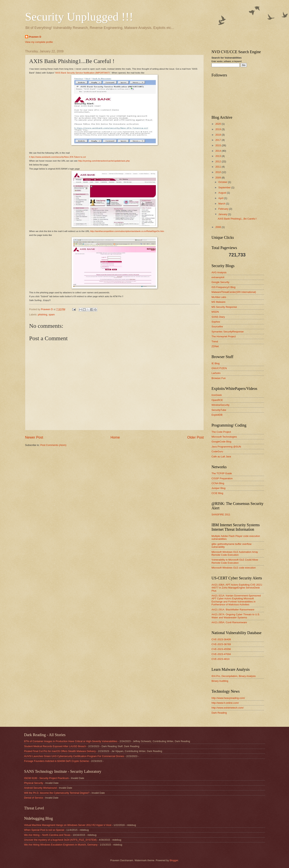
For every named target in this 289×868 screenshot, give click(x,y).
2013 (218, 156)
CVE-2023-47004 (221, 654)
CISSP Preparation (222, 478)
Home (115, 437)
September (225, 187)
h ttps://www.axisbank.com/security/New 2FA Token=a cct (57, 157)
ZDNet (215, 346)
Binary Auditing (220, 681)
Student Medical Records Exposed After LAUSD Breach (55, 746)
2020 (218, 124)
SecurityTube (219, 410)
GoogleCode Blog (221, 442)
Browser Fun (219, 378)
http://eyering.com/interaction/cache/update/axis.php (104, 161)
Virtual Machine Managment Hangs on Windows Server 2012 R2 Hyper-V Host (68, 825)
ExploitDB (217, 415)
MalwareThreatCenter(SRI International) (234, 292)
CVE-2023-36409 (221, 639)
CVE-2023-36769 (221, 644)
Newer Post (34, 437)
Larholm (216, 373)
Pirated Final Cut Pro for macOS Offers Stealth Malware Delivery (60, 751)
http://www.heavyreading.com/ (228, 698)
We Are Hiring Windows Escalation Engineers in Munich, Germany (61, 845)
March (222, 204)
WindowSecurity (220, 405)
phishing (43, 315)
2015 (218, 145)
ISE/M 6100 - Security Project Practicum (46, 778)
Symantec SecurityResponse (228, 332)
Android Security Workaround (40, 788)
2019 (218, 129)
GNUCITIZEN (219, 368)
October (223, 182)
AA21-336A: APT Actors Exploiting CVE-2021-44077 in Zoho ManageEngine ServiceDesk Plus (237, 588)
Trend (215, 341)
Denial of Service (34, 798)
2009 (218, 178)
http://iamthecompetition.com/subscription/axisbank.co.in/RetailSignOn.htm (127, 231)
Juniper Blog (218, 488)
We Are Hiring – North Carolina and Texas (47, 835)
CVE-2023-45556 (221, 649)
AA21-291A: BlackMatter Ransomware (233, 610)
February (224, 209)
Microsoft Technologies (224, 437)
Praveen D (35, 37)
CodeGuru (217, 451)
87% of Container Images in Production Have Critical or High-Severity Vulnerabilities (71, 741)
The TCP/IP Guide (222, 473)
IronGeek (217, 395)
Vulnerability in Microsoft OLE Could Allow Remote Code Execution (235, 561)
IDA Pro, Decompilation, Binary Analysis (234, 676)
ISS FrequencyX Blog (223, 287)
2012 (218, 161)
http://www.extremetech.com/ (228, 708)
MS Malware (218, 302)
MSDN (215, 312)
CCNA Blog (218, 483)
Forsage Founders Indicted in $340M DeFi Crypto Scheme (56, 761)
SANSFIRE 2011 (221, 514)
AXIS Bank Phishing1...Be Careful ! (237, 219)
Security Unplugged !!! (79, 17)
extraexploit (218, 277)
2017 (218, 140)
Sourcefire (217, 327)
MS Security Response (224, 307)
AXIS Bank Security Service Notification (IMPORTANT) (82, 73)
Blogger (174, 860)
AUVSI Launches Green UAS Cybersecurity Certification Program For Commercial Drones (74, 756)
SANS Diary (218, 317)
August (223, 193)
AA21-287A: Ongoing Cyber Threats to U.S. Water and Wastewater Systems (236, 616)
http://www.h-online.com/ (225, 703)
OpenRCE (217, 400)
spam (52, 315)
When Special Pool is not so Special (44, 830)
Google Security (220, 282)
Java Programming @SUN (226, 447)
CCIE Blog (217, 493)
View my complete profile (39, 42)
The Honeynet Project (224, 336)
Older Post (195, 437)
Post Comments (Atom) (53, 445)
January (223, 214)
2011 (218, 167)
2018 (218, 135)
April (221, 198)
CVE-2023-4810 (220, 659)
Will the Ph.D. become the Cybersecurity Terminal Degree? (57, 793)
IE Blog (216, 363)
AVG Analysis (219, 272)
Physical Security (34, 783)
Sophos (216, 322)
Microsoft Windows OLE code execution (234, 568)
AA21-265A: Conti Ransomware (229, 622)
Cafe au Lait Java (221, 457)
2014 (218, 151)
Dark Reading (219, 713)
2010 (218, 172)
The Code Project (221, 432)
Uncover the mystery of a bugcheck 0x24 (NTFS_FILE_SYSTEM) (60, 840)
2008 (218, 227)
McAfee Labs (219, 297)
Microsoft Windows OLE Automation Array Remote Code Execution (235, 553)
